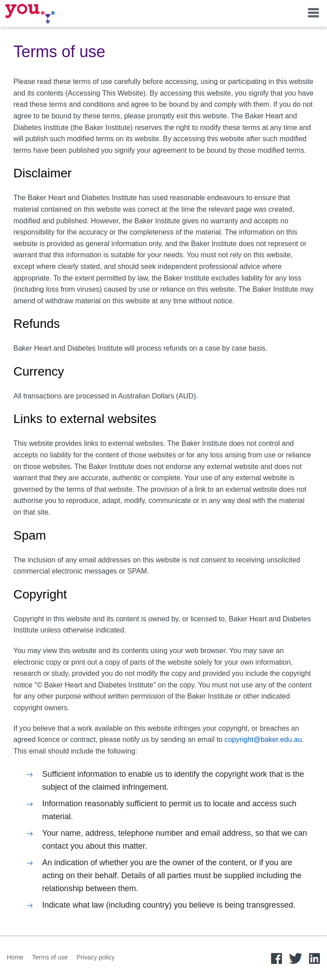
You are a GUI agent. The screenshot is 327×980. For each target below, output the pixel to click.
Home (15, 957)
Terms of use (50, 957)
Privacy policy (95, 957)
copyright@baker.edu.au (263, 739)
